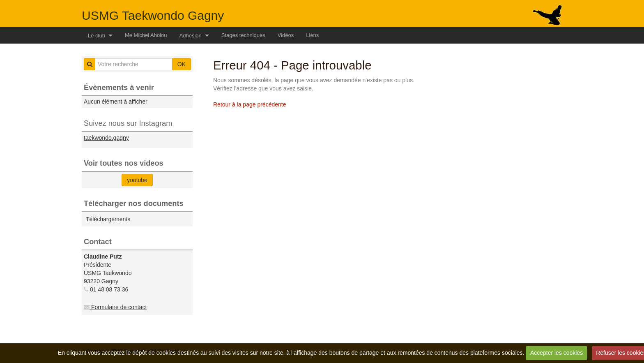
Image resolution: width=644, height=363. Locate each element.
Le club (97, 36)
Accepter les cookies (557, 353)
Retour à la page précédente (250, 104)
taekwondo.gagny (106, 138)
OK (182, 64)
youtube (137, 180)
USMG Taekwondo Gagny (153, 15)
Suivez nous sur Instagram (128, 123)
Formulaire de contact (115, 307)
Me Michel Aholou (146, 35)
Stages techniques (243, 35)
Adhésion (191, 36)
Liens (312, 35)
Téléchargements (108, 219)
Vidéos (286, 35)
